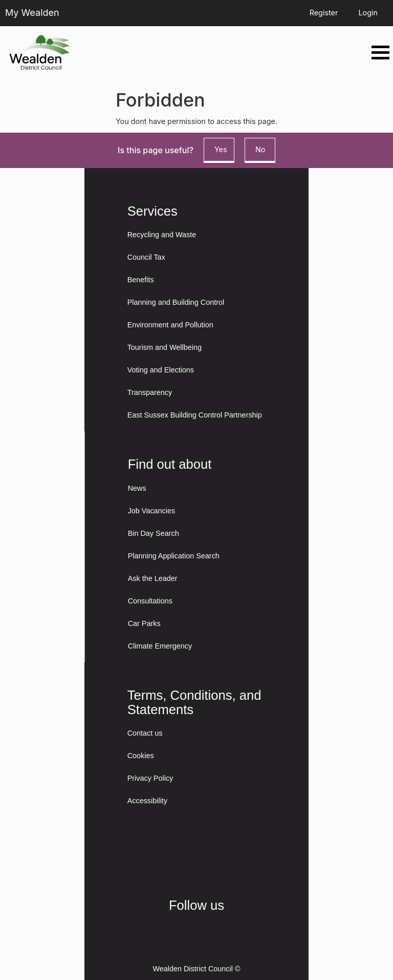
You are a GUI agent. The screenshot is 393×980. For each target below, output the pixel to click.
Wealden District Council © (196, 969)
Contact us (145, 733)
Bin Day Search (154, 533)
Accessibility (147, 801)
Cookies (141, 756)
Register (324, 13)
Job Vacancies (152, 511)
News (137, 488)
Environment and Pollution (170, 325)
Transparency (150, 392)
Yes (221, 149)
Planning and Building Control (176, 302)
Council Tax (146, 257)
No (260, 149)
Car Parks (144, 623)
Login (368, 13)
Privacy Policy (150, 778)
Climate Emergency (160, 646)
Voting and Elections (161, 370)
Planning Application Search (174, 556)
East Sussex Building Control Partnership (195, 415)
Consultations (150, 601)
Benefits (141, 280)
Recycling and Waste (162, 235)
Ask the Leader (153, 578)
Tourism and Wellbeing (165, 347)
